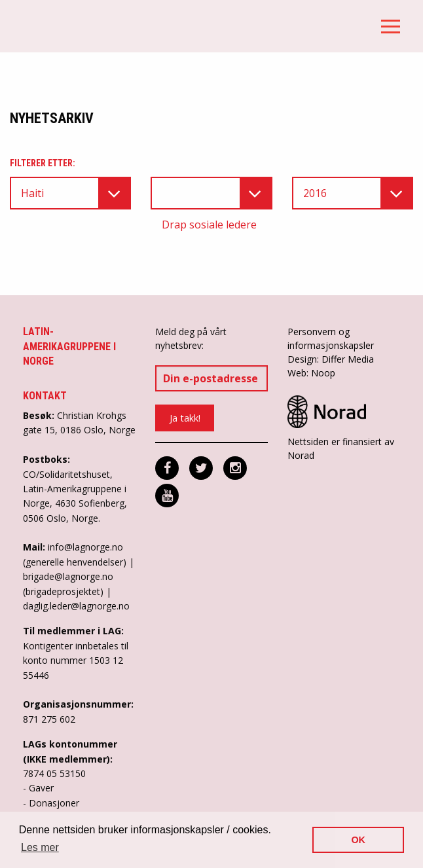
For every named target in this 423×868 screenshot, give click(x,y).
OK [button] (358, 840)
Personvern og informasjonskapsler (331, 338)
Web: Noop (311, 373)
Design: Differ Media (331, 359)
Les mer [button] (40, 847)
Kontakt (45, 396)
